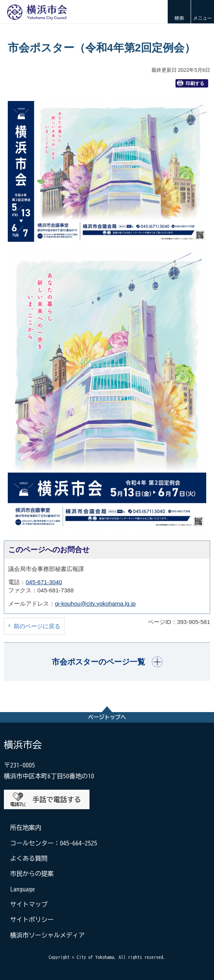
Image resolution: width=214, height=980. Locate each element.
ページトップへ (107, 717)
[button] (179, 12)
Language (23, 889)
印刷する (191, 83)
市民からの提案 (32, 874)
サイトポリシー (32, 920)
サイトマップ (29, 904)
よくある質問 (29, 858)
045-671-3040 (44, 582)
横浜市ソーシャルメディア (47, 935)
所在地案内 (26, 828)
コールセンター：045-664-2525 (54, 843)
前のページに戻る (37, 626)
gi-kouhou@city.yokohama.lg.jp (95, 603)
